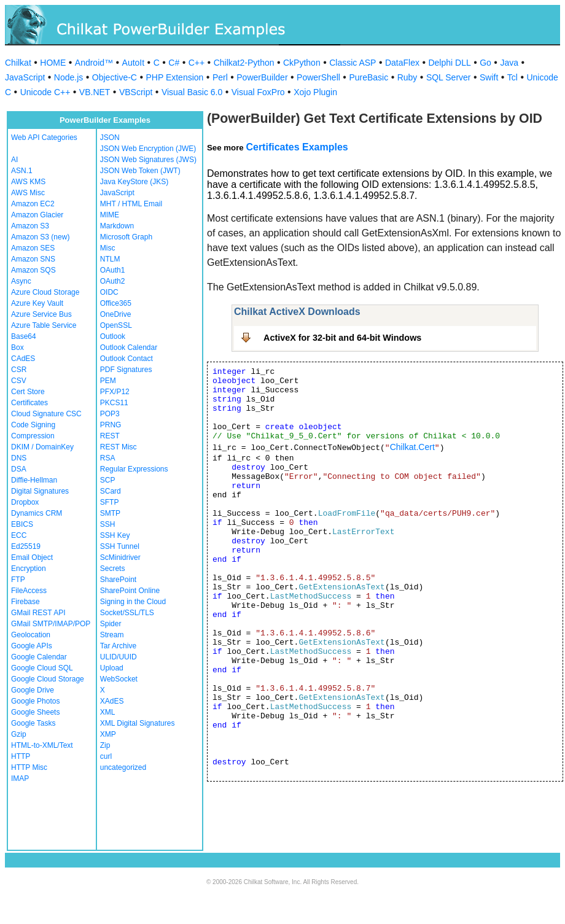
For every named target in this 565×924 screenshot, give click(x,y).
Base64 (24, 336)
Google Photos (35, 701)
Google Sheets (35, 712)
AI (14, 160)
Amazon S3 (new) (40, 237)
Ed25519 (26, 546)
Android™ (94, 63)
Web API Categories (44, 138)
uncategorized (123, 767)
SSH (108, 524)
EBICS (22, 524)
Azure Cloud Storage (45, 292)
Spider (111, 624)
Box (18, 347)
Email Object (32, 557)
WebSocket (119, 679)
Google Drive (33, 690)
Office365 (116, 303)
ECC (19, 535)
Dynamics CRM (37, 513)
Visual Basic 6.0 (192, 92)
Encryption (29, 569)
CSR (19, 370)
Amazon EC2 (33, 204)
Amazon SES (33, 248)
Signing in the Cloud (133, 602)
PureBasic (368, 77)
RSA (108, 458)
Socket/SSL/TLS (127, 613)
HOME (53, 63)
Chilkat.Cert (412, 447)
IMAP (20, 778)
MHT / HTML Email (131, 204)
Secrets (113, 569)
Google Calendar (39, 657)
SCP (108, 480)
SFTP (110, 502)
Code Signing (33, 425)
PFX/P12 (115, 392)
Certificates (29, 403)
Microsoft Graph (126, 237)
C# (174, 63)
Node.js (68, 77)
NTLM (110, 259)
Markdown (117, 226)
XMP (108, 734)
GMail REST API (38, 613)
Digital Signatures (40, 491)
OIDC (109, 292)
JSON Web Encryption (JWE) (148, 149)
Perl (220, 77)
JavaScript (25, 77)
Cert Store (28, 392)
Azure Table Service (44, 325)
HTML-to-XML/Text (42, 745)
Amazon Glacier (37, 215)
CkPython (302, 63)
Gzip (19, 734)
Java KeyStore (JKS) (134, 182)
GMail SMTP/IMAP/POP (51, 624)
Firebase (25, 602)
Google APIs (32, 646)
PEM (108, 381)
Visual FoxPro (258, 92)
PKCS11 (114, 403)
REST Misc (119, 447)
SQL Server (449, 77)
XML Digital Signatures (138, 723)
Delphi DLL (449, 63)
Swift (489, 77)
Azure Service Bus (41, 314)
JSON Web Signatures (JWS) (148, 160)
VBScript (136, 92)
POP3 (110, 414)
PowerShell (318, 77)
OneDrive (116, 314)
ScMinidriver (120, 557)
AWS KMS (28, 182)
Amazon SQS (33, 270)
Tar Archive (118, 646)
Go (485, 63)
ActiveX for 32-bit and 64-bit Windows (342, 338)
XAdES (112, 701)
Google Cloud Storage (48, 679)
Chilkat (18, 63)
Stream (112, 635)
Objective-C (115, 77)
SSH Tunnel (120, 546)
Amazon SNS (33, 259)
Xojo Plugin (315, 92)
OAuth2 (113, 281)
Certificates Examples (297, 147)
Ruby (407, 77)
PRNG (111, 425)
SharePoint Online (130, 591)
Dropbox (25, 502)
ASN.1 (22, 171)
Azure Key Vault (37, 303)
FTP (18, 580)
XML (108, 712)
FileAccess (29, 591)
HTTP (21, 756)
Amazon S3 (30, 226)
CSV (19, 381)
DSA (19, 469)
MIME (110, 215)
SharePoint (118, 580)
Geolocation (31, 635)
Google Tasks (33, 723)
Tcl (512, 77)
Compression (33, 436)
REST (110, 436)
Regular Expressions (134, 469)
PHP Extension (174, 77)
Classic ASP (353, 63)
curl (106, 756)
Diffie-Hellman (34, 480)
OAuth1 (113, 270)
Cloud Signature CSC (46, 414)
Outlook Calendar (129, 347)
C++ (197, 63)
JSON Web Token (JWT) (140, 171)
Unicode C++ (45, 92)
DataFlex (402, 63)
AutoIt (134, 63)
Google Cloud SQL (42, 668)
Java (509, 63)
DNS (19, 458)
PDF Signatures (126, 370)
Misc (108, 248)
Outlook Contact (127, 359)
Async (21, 281)
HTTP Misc (29, 767)
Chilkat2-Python (244, 63)
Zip (105, 745)
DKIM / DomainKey (42, 447)
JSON (110, 138)
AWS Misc (28, 193)
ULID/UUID (119, 657)
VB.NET (95, 92)
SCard (111, 491)
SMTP (110, 513)
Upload (112, 668)
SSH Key (115, 535)
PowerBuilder (262, 77)
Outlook (113, 336)
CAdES (23, 359)
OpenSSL (116, 325)
